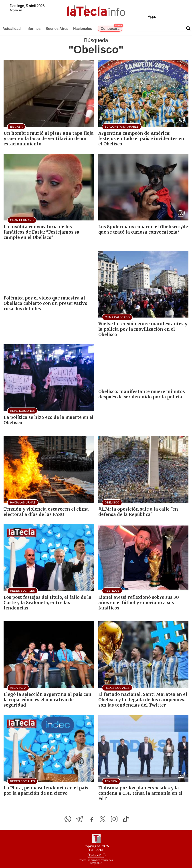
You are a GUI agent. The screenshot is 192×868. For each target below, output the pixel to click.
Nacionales (83, 29)
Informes (33, 29)
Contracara (111, 28)
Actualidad (12, 29)
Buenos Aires (57, 29)
